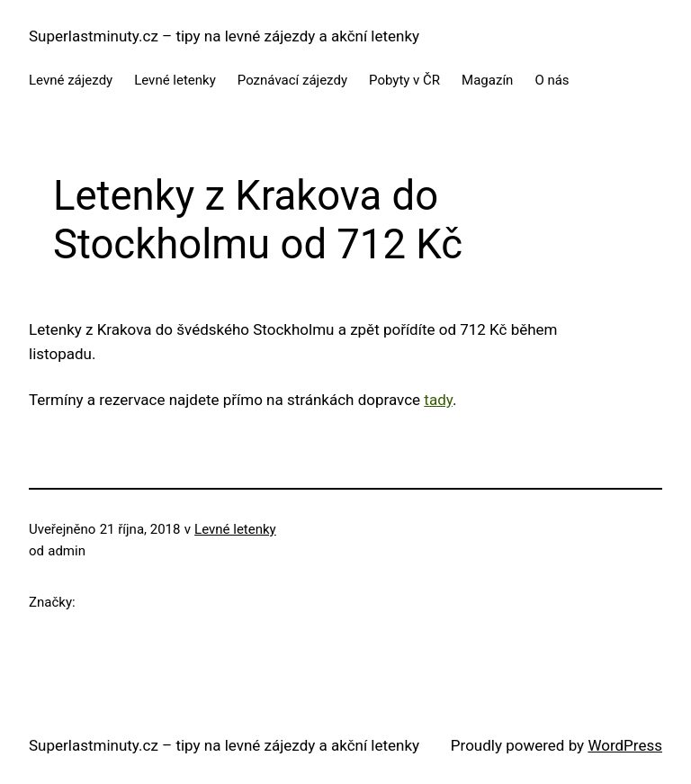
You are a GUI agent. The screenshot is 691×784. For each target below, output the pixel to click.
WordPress (625, 745)
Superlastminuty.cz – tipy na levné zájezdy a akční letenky (224, 36)
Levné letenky (235, 529)
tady (438, 400)
